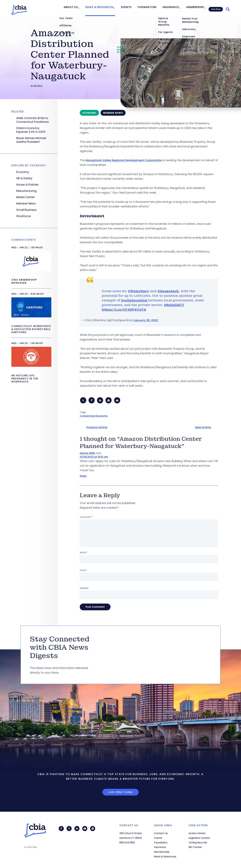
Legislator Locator (199, 838)
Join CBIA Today (120, 793)
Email (83, 571)
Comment (86, 518)
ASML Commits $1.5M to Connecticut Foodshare (33, 120)
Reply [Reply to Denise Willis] (83, 477)
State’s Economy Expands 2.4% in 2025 (31, 130)
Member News (26, 204)
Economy (23, 172)
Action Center (197, 833)
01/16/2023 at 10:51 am (94, 457)
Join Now (215, 8)
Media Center (26, 197)
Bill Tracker (195, 847)
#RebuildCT (174, 305)
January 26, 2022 (146, 320)
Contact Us (161, 833)
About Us (81, 8)
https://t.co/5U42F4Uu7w (124, 310)
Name (84, 553)
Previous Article (97, 428)
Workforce (24, 216)
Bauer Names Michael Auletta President (31, 140)
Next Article (203, 428)
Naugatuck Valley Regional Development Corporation (124, 160)
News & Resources (107, 8)
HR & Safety (24, 178)
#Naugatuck (168, 291)
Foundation (150, 8)
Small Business (26, 210)
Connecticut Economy (94, 416)
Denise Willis (87, 454)
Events (131, 8)
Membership (193, 8)
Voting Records (198, 843)
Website (84, 589)
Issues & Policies (27, 185)
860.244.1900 (127, 843)
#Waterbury (139, 291)
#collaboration (134, 300)
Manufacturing (26, 191)
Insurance (170, 8)
